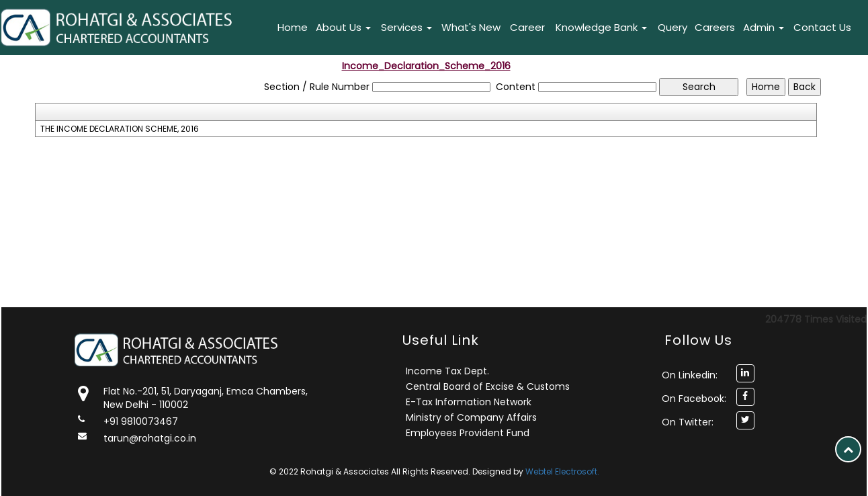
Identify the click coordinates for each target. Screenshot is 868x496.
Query (672, 27)
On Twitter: (688, 422)
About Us (343, 27)
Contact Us (822, 27)
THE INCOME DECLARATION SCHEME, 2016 (120, 129)
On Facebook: (694, 399)
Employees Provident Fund (468, 433)
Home (293, 27)
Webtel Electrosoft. (562, 471)
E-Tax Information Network (469, 402)
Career (527, 27)
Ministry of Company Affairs (471, 417)
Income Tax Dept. (447, 371)
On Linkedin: (690, 375)
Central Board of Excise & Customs (488, 386)
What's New (471, 27)
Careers (715, 27)
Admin (764, 27)
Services (406, 27)
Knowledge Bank (601, 27)
